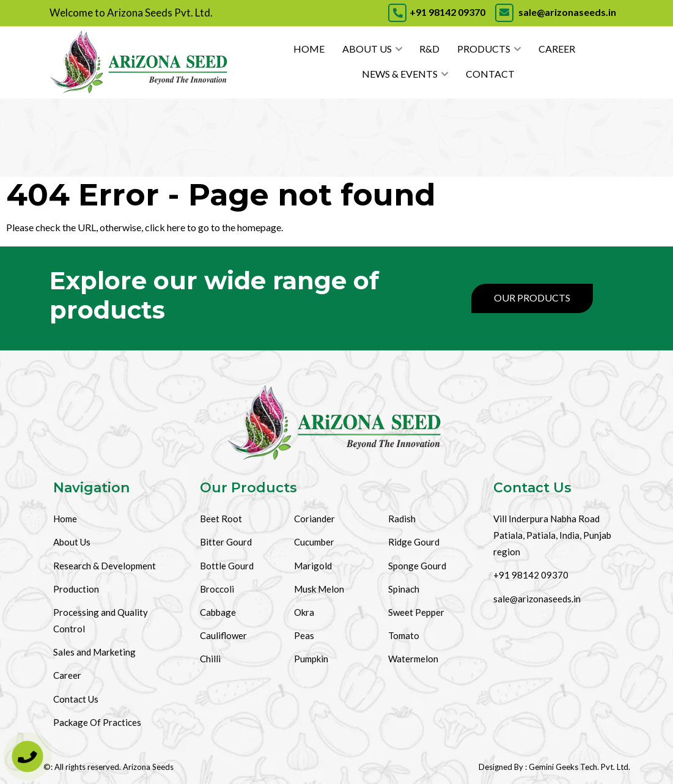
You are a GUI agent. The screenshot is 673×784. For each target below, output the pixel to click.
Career (557, 49)
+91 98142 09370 (437, 12)
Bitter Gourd (226, 542)
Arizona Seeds (148, 767)
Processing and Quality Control (101, 620)
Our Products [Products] (532, 298)
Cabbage (218, 612)
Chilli (210, 659)
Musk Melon (319, 589)
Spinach (404, 589)
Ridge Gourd (414, 542)
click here (165, 227)
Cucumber (314, 542)
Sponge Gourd (417, 566)
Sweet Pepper (416, 612)
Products (484, 49)
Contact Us (76, 699)
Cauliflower (223, 635)
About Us (367, 49)
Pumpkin (311, 659)
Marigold (313, 566)
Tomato (404, 635)
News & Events (400, 74)
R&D (429, 49)
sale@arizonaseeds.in (555, 12)
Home (309, 49)
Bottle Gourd (227, 566)
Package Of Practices (97, 722)
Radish (402, 519)
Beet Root (221, 519)
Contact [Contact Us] (490, 74)
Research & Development (105, 566)
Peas (304, 635)
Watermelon (413, 659)
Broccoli (217, 589)
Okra (304, 612)
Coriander (314, 519)
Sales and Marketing (94, 652)
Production (76, 589)
